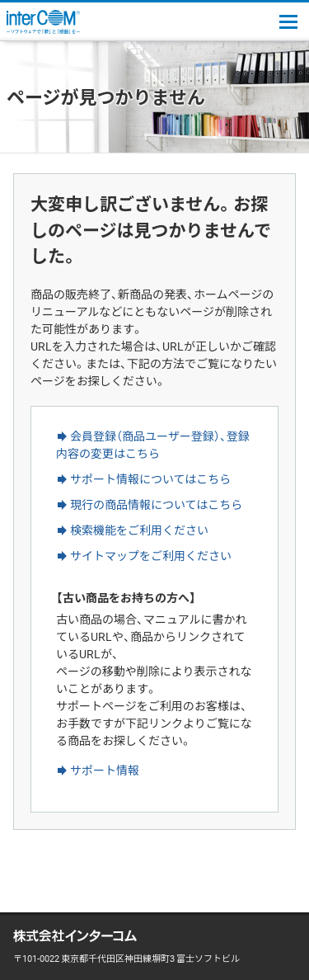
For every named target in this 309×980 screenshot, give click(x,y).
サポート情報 (105, 770)
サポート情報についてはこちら (150, 478)
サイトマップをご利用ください (151, 555)
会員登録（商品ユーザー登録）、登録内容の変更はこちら (153, 444)
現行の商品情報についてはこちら (156, 504)
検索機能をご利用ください (139, 530)
